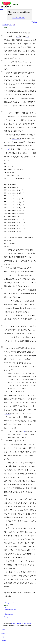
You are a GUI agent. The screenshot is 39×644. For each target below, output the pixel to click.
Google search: (11, 603)
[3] (2, 72)
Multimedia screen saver (11, 609)
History (6, 617)
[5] (2, 148)
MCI (19, 257)
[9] (2, 347)
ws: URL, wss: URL (19, 18)
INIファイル (17, 138)
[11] (2, 440)
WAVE (6, 80)
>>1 (7, 62)
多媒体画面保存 (9, 614)
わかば (27, 36)
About (3, 633)
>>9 (23, 431)
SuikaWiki (5, 25)
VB (24, 51)
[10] (2, 430)
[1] (2, 35)
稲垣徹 (18, 36)
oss (6, 611)
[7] (2, 289)
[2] (2, 61)
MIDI (15, 80)
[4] (2, 112)
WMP (10, 91)
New (36, 22)
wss (16, 4)
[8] (2, 325)
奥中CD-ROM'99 (24, 275)
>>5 (7, 290)
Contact (4, 640)
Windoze (7, 40)
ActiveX (16, 91)
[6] (2, 267)
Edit (32, 22)
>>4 (7, 149)
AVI (21, 84)
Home (3, 630)
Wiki (10, 25)
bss (6, 608)
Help (3, 637)
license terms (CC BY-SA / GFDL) (21, 623)
